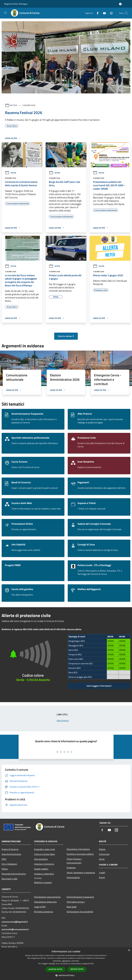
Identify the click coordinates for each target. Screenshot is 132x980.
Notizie (13, 105)
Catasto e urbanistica (44, 874)
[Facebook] (97, 13)
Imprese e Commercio (44, 864)
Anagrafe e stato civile (45, 849)
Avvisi (102, 859)
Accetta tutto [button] (55, 969)
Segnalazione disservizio (45, 902)
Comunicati (104, 854)
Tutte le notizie (66, 336)
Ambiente (71, 868)
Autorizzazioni (73, 877)
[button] (66, 975)
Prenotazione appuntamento (47, 897)
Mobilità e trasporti (43, 882)
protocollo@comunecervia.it (15, 929)
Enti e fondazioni (9, 864)
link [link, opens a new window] (92, 964)
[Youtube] (103, 13)
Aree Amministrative (11, 854)
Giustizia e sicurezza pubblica (80, 854)
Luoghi (102, 873)
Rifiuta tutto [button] (77, 969)
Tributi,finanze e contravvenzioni (74, 861)
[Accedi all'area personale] (120, 4)
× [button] (129, 950)
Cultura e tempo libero (45, 854)
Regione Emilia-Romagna (16, 4)
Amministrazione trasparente (80, 897)
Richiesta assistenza (44, 912)
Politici (5, 869)
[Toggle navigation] (5, 13)
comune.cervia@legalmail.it (15, 922)
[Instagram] (110, 13)
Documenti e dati (10, 879)
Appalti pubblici (41, 869)
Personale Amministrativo (14, 874)
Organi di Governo (10, 849)
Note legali (72, 907)
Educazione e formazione (78, 849)
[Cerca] (126, 13)
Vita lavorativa (41, 859)
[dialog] (66, 964)
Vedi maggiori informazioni (99, 686)
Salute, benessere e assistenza (81, 873)
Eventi (102, 877)
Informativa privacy (76, 902)
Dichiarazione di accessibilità (80, 912)
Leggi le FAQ (40, 907)
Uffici (4, 859)
